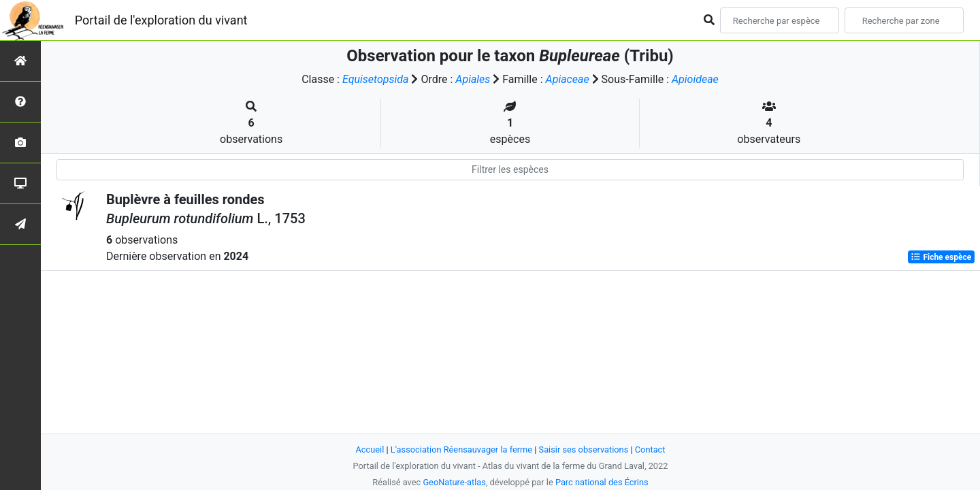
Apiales (473, 79)
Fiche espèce (941, 257)
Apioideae (695, 79)
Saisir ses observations (584, 450)
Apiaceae (568, 79)
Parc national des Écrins (602, 482)
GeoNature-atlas (454, 482)
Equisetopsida (376, 79)
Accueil (370, 450)
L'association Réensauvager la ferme (461, 450)
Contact (650, 450)
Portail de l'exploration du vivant (161, 20)
